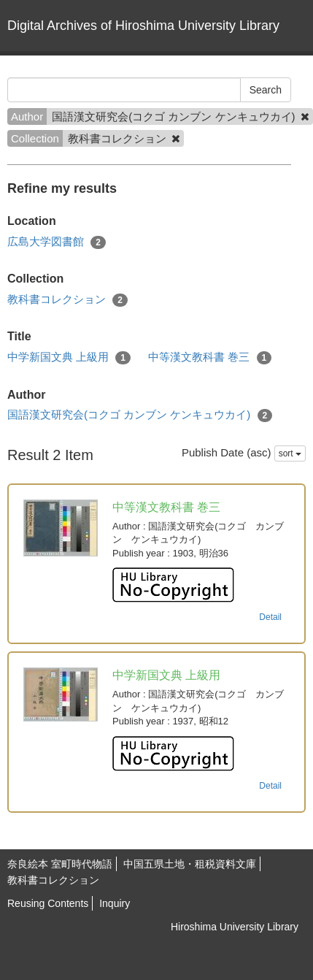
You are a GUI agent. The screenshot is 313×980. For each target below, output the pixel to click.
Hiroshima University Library (235, 927)
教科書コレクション (67, 300)
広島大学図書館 (57, 242)
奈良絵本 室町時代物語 (60, 864)
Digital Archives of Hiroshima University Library (143, 26)
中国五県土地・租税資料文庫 (190, 864)
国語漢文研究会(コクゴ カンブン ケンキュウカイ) (140, 415)
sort (290, 453)
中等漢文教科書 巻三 (210, 357)
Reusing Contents (48, 903)
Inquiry (115, 903)
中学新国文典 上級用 (69, 357)
